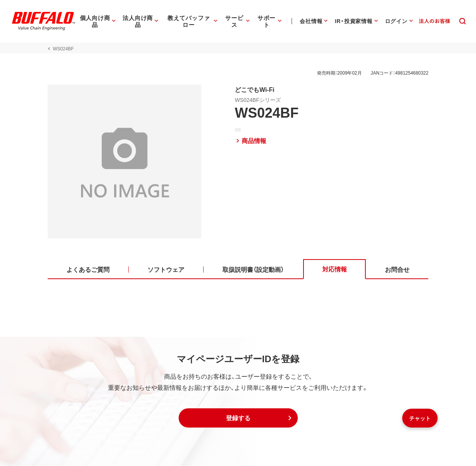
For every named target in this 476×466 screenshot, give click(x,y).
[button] (238, 418)
